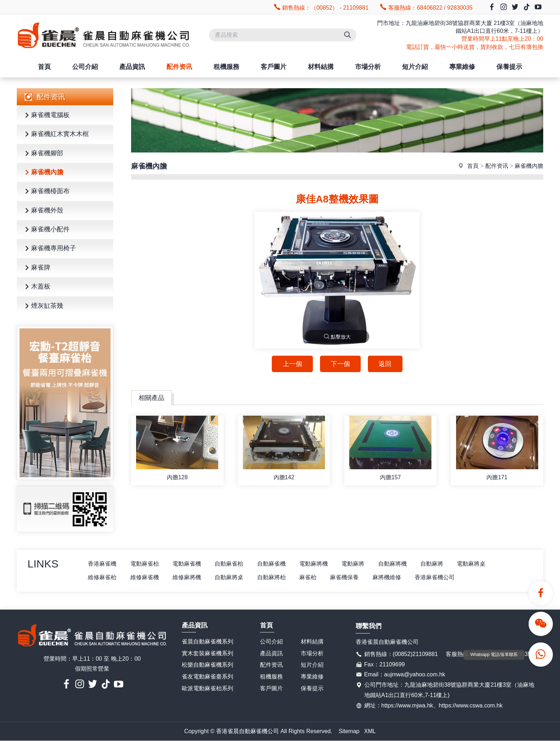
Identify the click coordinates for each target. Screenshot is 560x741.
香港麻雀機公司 (440, 577)
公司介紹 (85, 67)
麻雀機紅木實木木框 (56, 134)
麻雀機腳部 (43, 154)
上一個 (292, 364)
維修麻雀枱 (102, 577)
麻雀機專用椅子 (49, 249)
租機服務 (226, 67)
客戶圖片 (274, 67)
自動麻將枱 (274, 577)
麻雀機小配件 (46, 230)
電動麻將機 (317, 564)
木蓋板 (36, 287)
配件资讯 (179, 67)
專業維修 (462, 67)
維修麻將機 (188, 577)
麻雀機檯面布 (46, 192)
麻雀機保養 (348, 577)
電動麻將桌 (477, 564)
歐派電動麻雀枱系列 (207, 689)
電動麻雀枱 (145, 564)
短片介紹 (415, 67)
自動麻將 (437, 564)
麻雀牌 (36, 268)
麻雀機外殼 (43, 211)
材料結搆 (321, 67)
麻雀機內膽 (43, 173)
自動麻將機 (397, 564)
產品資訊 (132, 67)
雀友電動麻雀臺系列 (207, 677)
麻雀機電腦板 (46, 116)
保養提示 (509, 67)
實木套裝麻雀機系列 (207, 653)
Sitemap (349, 731)
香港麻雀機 (102, 564)
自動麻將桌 (231, 577)
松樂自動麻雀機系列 (207, 665)
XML (370, 731)
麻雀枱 (311, 577)
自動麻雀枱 (231, 564)
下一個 (340, 364)
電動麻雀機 (188, 564)
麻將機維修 (391, 577)
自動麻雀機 (274, 564)
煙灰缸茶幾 (43, 306)
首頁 (44, 67)
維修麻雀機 (145, 577)
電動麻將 (357, 564)
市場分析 (368, 67)
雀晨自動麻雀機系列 (207, 642)
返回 (386, 364)
